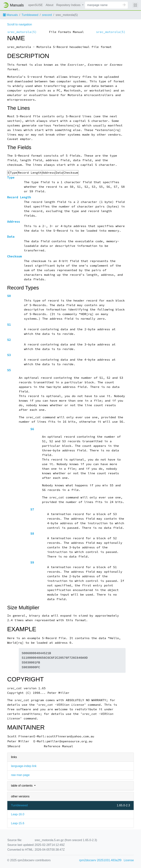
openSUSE (36, 5)
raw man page (20, 775)
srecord (47, 15)
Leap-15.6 (18, 823)
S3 (9, 355)
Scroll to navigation (20, 24)
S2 (9, 340)
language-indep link (24, 766)
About (50, 5)
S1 (9, 325)
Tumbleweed (30, 15)
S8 (32, 534)
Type (11, 178)
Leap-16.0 (18, 814)
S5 (9, 370)
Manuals (10, 15)
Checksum (15, 256)
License (129, 860)
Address (14, 222)
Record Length (19, 197)
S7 (32, 509)
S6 (32, 429)
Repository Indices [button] (69, 5)
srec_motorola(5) (22, 32)
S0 (9, 296)
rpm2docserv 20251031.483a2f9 (100, 860)
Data (11, 237)
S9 (32, 563)
